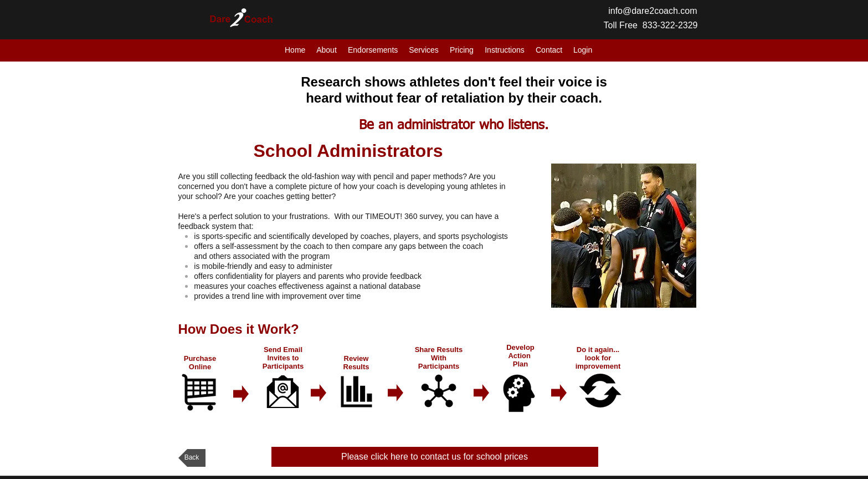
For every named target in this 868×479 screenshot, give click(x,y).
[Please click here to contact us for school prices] (435, 457)
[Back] (192, 458)
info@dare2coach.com (653, 11)
